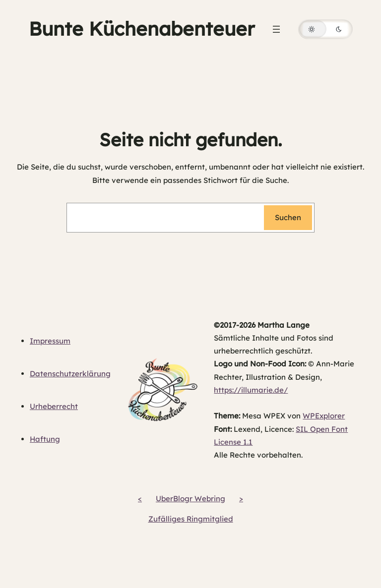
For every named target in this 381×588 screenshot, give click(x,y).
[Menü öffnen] (276, 29)
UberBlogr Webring (190, 499)
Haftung (45, 439)
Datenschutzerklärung (70, 374)
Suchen (288, 217)
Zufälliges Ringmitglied (191, 519)
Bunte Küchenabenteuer (142, 29)
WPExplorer (324, 416)
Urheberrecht (54, 406)
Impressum (50, 341)
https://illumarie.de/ (251, 390)
